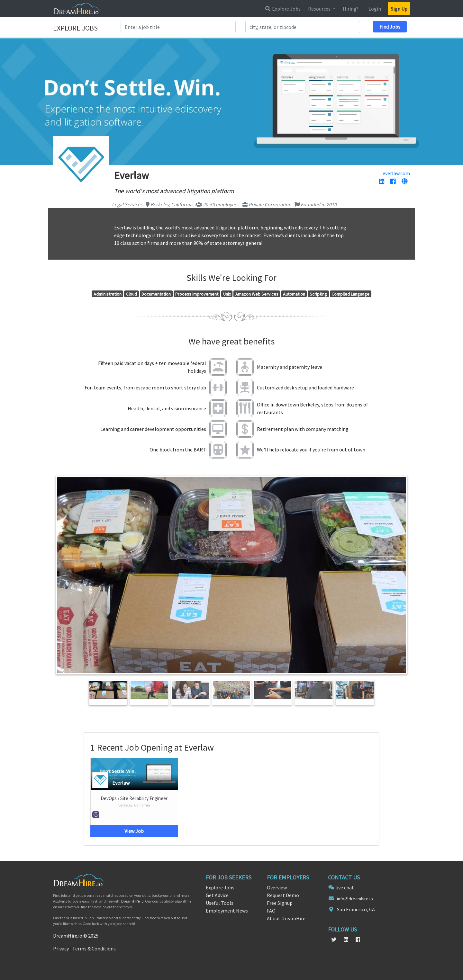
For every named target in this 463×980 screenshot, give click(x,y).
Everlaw (121, 783)
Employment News (227, 911)
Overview (277, 887)
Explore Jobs (283, 9)
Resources (320, 9)
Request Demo (283, 895)
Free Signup (280, 903)
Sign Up (399, 9)
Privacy (61, 949)
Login (375, 9)
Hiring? (351, 9)
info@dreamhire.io (355, 899)
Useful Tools (220, 903)
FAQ (271, 911)
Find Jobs (390, 27)
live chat (345, 887)
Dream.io (132, 901)
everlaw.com (396, 173)
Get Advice (217, 895)
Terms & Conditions (94, 949)
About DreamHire (286, 918)
